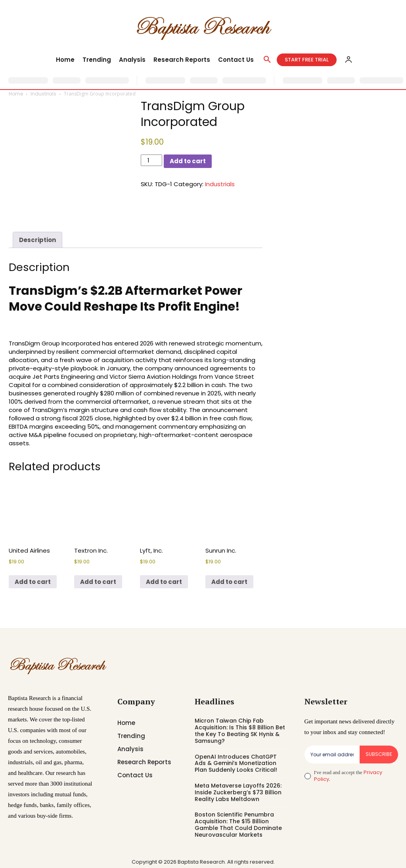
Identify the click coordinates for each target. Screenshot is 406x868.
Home (16, 94)
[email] (332, 754)
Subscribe (379, 754)
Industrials (43, 94)
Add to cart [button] (33, 582)
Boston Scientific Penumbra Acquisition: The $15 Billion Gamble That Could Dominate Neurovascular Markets (238, 824)
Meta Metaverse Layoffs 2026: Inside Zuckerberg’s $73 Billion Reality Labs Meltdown (238, 792)
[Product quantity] (151, 160)
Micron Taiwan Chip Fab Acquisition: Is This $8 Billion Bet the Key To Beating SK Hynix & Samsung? (240, 731)
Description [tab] (37, 240)
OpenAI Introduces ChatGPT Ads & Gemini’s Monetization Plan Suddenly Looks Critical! (236, 763)
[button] (267, 60)
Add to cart (188, 161)
